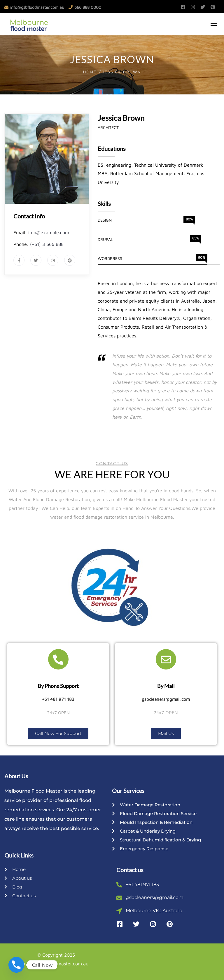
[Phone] (16, 965)
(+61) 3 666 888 (47, 244)
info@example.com (49, 232)
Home (90, 72)
